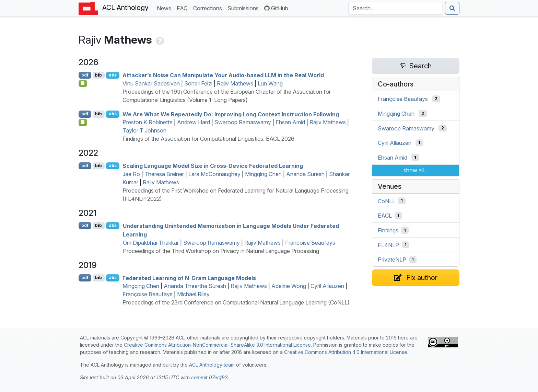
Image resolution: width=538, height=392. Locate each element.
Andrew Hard (194, 122)
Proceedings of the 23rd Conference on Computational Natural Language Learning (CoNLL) (236, 302)
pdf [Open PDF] (85, 75)
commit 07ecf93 (209, 377)
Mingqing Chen (263, 174)
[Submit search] (452, 8)
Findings (388, 230)
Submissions (244, 8)
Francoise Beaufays (310, 243)
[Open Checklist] (83, 83)
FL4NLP (388, 245)
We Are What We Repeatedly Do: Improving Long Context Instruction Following (231, 114)
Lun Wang (270, 83)
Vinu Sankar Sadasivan (151, 83)
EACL (385, 216)
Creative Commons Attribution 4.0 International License (346, 352)
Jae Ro (131, 174)
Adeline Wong (289, 286)
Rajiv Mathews (235, 83)
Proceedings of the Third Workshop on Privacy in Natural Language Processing (221, 251)
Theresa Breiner (164, 174)
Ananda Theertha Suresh (195, 286)
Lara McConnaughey (214, 174)
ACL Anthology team (212, 365)
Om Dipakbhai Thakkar (151, 243)
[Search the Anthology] (395, 8)
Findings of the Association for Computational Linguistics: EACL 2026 (208, 139)
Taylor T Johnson (144, 130)
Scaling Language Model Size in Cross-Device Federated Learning (213, 166)
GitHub (276, 8)
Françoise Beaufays (148, 294)
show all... (416, 170)
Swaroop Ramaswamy (243, 122)
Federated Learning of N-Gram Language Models (189, 278)
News (165, 8)
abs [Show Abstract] (113, 75)
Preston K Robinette (148, 122)
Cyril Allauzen (327, 286)
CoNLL (387, 201)
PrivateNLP (392, 260)
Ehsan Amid (290, 122)
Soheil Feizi (198, 83)
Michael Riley (193, 294)
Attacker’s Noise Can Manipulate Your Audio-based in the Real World (223, 75)
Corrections (209, 8)
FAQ (184, 8)
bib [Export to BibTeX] (98, 75)
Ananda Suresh (305, 174)
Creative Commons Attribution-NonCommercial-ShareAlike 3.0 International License (217, 345)
